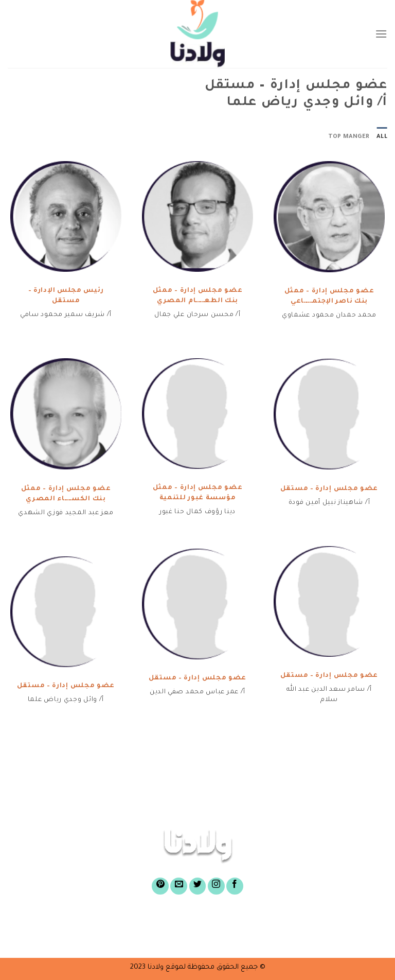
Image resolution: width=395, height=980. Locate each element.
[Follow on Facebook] (235, 886)
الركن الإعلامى (205, 937)
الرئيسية (339, 921)
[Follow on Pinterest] (160, 886)
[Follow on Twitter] (198, 886)
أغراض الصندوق (189, 921)
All (382, 137)
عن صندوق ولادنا (271, 921)
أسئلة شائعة (276, 937)
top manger (349, 137)
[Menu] (381, 34)
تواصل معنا (137, 937)
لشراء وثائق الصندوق (99, 921)
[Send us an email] (179, 886)
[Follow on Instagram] (216, 886)
